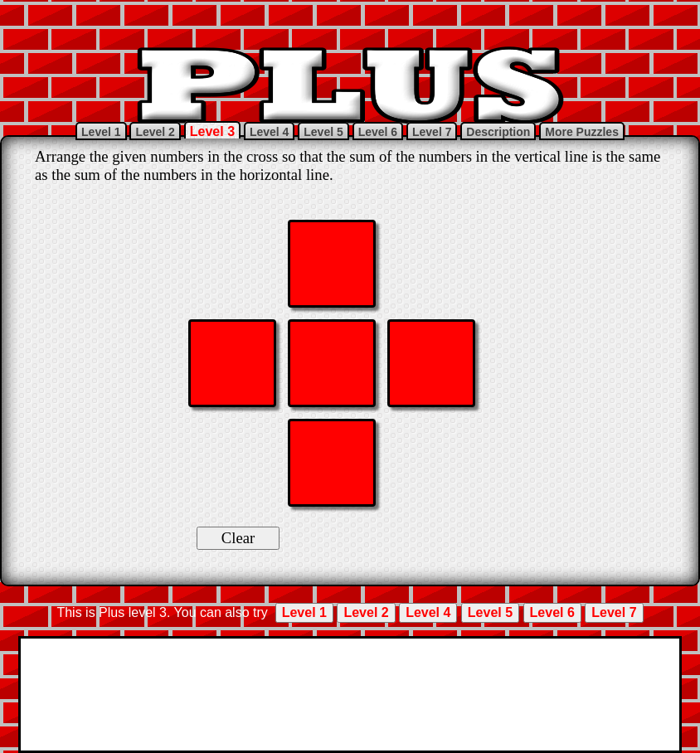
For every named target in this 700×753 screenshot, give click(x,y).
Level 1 (101, 132)
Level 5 (323, 132)
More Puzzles (582, 132)
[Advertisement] (350, 21)
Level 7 (432, 132)
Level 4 (269, 132)
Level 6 (378, 132)
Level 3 (212, 131)
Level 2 (155, 132)
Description (498, 132)
